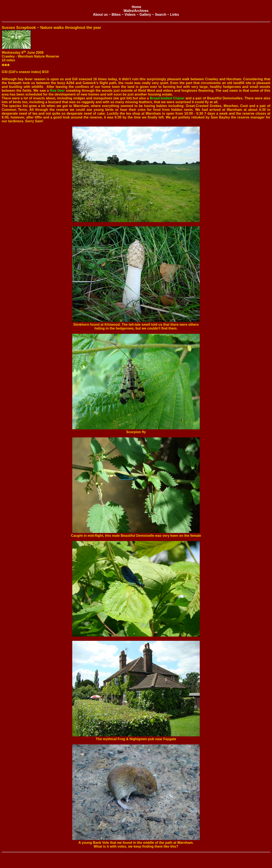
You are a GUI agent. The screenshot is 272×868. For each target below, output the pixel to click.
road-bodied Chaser (169, 98)
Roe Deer (57, 91)
